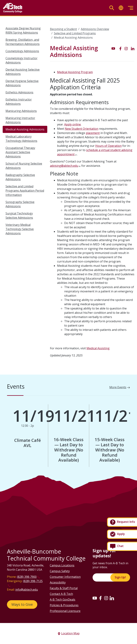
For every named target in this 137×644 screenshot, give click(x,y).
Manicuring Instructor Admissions (20, 120)
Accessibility (58, 582)
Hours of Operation (108, 146)
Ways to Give (22, 604)
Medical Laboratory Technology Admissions (21, 139)
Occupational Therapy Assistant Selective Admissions (20, 152)
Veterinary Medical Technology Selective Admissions (20, 229)
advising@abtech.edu (64, 166)
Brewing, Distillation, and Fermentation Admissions (23, 42)
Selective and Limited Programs (75, 33)
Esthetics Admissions (19, 92)
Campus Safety (60, 571)
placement (93, 133)
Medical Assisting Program (75, 72)
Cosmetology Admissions (22, 51)
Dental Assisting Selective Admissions (23, 72)
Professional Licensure (65, 611)
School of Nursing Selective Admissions (24, 166)
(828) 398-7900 (27, 577)
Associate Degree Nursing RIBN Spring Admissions (23, 30)
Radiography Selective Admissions (20, 177)
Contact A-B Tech (61, 594)
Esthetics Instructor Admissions (19, 102)
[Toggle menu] (131, 8)
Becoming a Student (63, 29)
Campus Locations (62, 565)
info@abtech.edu (27, 590)
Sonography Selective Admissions (20, 204)
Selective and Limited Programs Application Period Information (25, 191)
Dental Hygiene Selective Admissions (22, 83)
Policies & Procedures (64, 605)
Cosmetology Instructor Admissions (21, 60)
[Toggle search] (112, 8)
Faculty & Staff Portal (64, 588)
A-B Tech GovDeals (63, 600)
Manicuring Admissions (21, 111)
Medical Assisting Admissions (25, 129)
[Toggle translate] (121, 8)
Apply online (73, 124)
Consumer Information (65, 577)
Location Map (70, 633)
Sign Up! (120, 577)
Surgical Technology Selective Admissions (19, 215)
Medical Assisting (98, 348)
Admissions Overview (95, 29)
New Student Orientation (82, 129)
